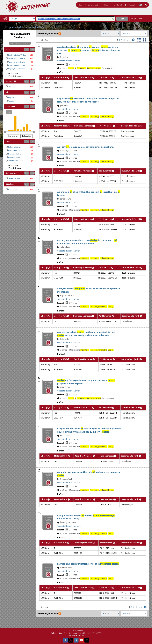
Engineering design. (16, 150)
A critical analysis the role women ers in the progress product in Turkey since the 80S (89, 50)
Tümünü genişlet (16, 76)
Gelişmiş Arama (136, 19)
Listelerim (107, 5)
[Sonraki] (133, 40)
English (11, 98)
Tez (10, 86)
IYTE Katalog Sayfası (14, 27)
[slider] (5, 132)
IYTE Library (13, 189)
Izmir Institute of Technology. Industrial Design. (26, 65)
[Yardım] (146, 5)
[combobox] (76, 19)
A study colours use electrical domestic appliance (86, 147)
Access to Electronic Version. (69, 61)
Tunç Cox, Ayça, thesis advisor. (20, 62)
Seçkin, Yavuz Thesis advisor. (19, 58)
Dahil (27, 50)
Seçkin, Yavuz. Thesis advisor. (19, 69)
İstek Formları (119, 5)
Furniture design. (15, 157)
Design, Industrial (15, 154)
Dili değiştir (131, 5)
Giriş (80, 5)
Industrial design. (15, 147)
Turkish (11, 101)
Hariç (32, 50)
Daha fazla (14, 73)
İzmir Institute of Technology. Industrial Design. (26, 55)
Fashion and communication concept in (88, 564)
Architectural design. (16, 161)
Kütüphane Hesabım (93, 5)
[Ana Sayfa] (5, 20)
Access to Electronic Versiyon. (69, 299)
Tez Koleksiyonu (37, 27)
